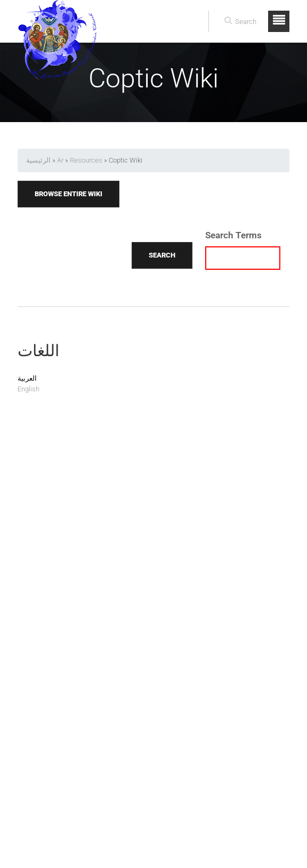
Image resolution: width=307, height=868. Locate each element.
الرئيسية (38, 160)
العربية (27, 378)
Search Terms (233, 235)
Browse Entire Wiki (68, 194)
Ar (60, 160)
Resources (86, 160)
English (29, 389)
